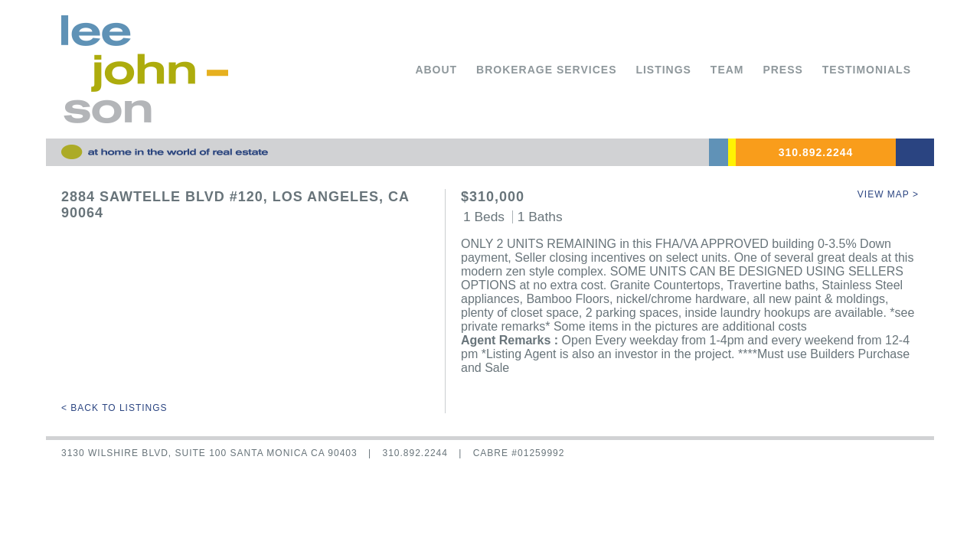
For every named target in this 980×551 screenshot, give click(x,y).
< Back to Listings (114, 408)
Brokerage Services (546, 70)
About (436, 70)
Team (727, 70)
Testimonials (867, 70)
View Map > (888, 194)
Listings (663, 70)
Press (782, 70)
